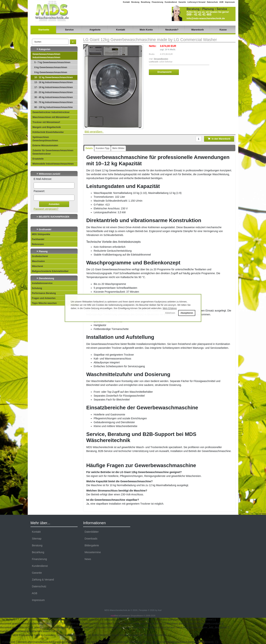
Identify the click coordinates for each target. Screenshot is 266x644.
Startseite (44, 30)
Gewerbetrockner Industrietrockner (51, 112)
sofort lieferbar (166, 62)
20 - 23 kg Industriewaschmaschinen (54, 92)
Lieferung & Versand (196, 2)
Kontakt (126, 2)
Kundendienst (171, 2)
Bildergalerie (91, 545)
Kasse (223, 30)
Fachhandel (37, 239)
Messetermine (92, 552)
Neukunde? (172, 30)
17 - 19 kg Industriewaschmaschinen (54, 87)
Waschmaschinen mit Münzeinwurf (51, 117)
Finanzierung (157, 2)
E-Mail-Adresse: (43, 179)
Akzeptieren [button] (187, 313)
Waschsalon (38, 261)
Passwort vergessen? (46, 209)
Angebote (95, 30)
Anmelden (54, 204)
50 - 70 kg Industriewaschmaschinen (54, 102)
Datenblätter (91, 532)
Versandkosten (161, 59)
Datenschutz (212, 2)
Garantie (182, 2)
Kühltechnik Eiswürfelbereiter (48, 132)
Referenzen (37, 244)
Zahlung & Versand (42, 580)
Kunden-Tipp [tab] (103, 148)
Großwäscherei (39, 256)
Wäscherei (37, 266)
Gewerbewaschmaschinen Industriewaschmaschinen (46, 56)
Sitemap (36, 539)
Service (69, 30)
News (87, 559)
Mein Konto (146, 30)
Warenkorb (197, 30)
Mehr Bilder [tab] (118, 148)
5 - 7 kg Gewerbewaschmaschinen (52, 62)
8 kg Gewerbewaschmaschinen (51, 67)
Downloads (90, 539)
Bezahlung (146, 2)
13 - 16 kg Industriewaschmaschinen (54, 82)
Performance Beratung (43, 293)
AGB (221, 2)
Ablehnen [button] (170, 313)
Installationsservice (42, 283)
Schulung (36, 288)
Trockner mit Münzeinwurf (46, 122)
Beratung (135, 2)
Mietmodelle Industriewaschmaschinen (53, 164)
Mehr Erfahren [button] (170, 308)
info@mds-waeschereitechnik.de (206, 18)
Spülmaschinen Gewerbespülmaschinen (45, 139)
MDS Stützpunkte (40, 234)
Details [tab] (89, 148)
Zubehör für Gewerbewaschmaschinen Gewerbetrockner (53, 152)
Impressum (230, 2)
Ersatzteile (38, 159)
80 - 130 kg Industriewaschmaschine (53, 107)
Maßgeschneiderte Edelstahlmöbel (50, 271)
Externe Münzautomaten (45, 145)
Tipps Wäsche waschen (44, 303)
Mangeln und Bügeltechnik (47, 127)
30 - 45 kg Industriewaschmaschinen (54, 97)
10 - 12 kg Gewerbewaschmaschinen (54, 77)
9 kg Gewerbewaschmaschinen (51, 72)
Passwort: (39, 191)
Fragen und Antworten (43, 298)
